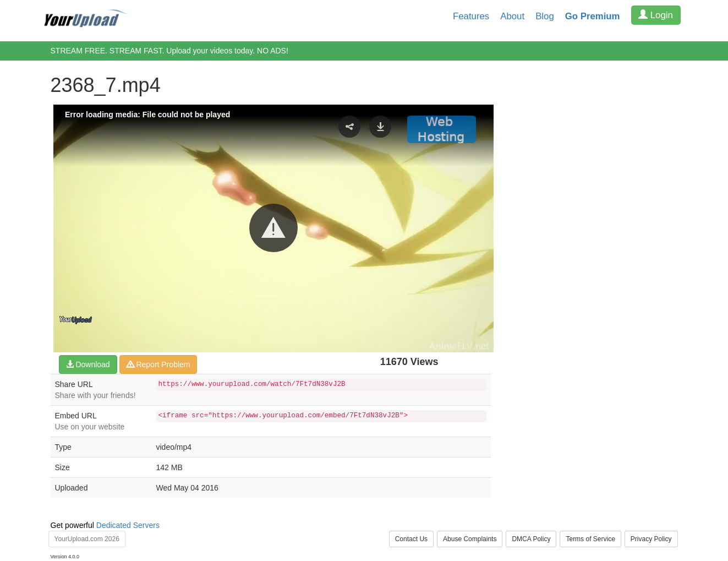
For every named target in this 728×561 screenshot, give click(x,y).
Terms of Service (590, 539)
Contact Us (411, 539)
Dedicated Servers (128, 525)
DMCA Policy (531, 539)
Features (471, 16)
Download (88, 364)
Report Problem (158, 364)
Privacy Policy (651, 539)
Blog (545, 16)
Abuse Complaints (470, 539)
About (512, 16)
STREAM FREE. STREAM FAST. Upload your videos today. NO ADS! (169, 51)
